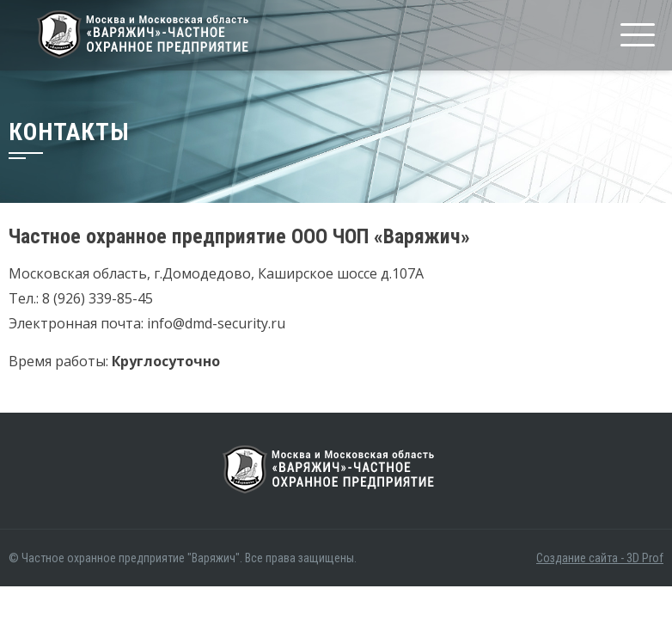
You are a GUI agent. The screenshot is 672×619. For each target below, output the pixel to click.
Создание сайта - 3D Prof (600, 558)
